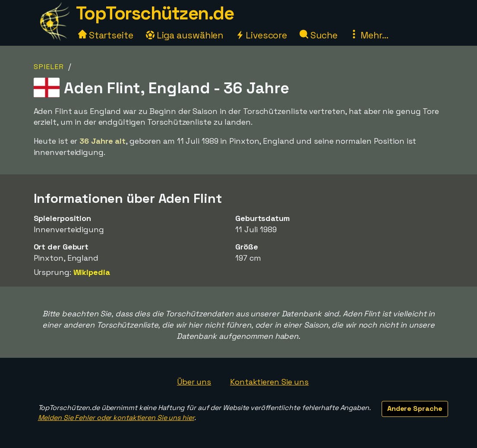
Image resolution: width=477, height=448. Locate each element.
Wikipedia (92, 272)
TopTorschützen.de (155, 13)
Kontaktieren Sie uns (269, 382)
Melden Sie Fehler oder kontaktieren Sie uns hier (116, 418)
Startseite (106, 35)
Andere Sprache (415, 409)
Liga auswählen (185, 35)
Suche (318, 35)
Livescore (261, 35)
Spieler (49, 67)
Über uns (194, 382)
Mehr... (369, 35)
